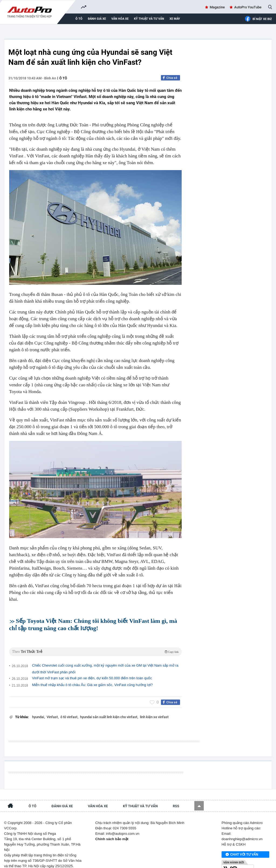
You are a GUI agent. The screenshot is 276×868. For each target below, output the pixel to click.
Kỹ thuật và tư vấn (149, 19)
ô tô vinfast (69, 710)
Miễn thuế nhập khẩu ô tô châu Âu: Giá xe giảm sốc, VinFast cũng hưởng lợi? (92, 678)
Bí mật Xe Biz (258, 19)
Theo (95, 644)
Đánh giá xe (97, 19)
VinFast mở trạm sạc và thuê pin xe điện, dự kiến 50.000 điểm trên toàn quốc (92, 671)
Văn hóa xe (120, 19)
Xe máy (175, 19)
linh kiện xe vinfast (154, 710)
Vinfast (53, 710)
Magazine (217, 7)
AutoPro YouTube (248, 7)
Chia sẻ (172, 78)
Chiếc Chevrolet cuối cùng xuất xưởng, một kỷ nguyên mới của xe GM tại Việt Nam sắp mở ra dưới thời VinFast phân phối (105, 661)
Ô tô (79, 19)
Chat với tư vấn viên (242, 843)
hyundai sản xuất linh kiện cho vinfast (109, 710)
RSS (176, 794)
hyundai (38, 710)
